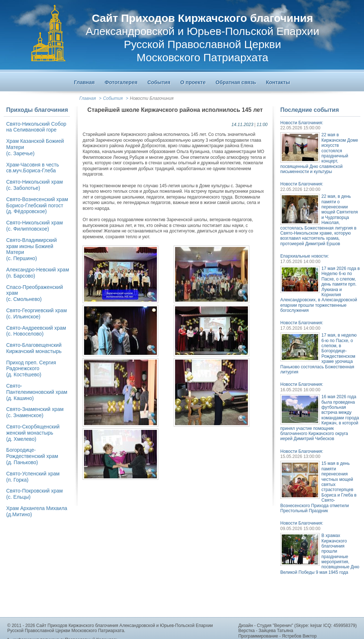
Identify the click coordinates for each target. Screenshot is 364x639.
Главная (88, 98)
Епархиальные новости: (304, 256)
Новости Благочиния (152, 98)
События (113, 98)
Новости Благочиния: (302, 123)
